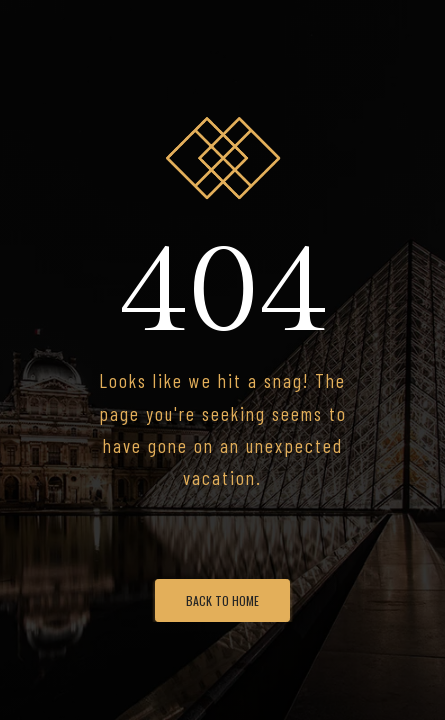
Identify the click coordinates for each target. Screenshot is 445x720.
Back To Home (222, 600)
